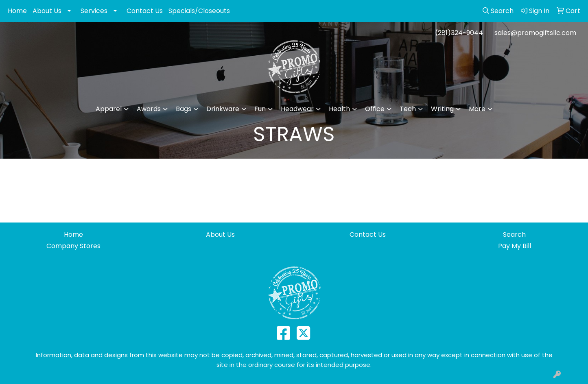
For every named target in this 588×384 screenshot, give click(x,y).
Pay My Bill (515, 246)
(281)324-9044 (459, 33)
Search (514, 235)
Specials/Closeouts (199, 11)
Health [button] (339, 109)
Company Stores (73, 246)
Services (94, 11)
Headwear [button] (297, 109)
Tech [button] (408, 109)
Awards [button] (149, 109)
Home (17, 11)
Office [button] (375, 109)
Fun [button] (260, 109)
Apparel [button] (109, 109)
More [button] (477, 109)
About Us (47, 11)
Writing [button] (442, 109)
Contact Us (145, 11)
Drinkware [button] (223, 109)
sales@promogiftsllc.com (535, 33)
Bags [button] (184, 109)
